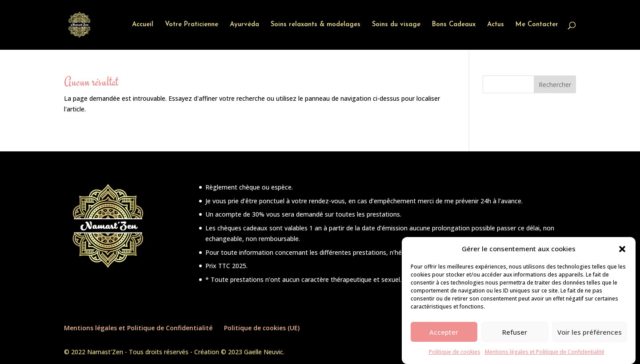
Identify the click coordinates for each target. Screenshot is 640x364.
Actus (496, 25)
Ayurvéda (244, 25)
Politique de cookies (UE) (262, 328)
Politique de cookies (455, 356)
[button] (622, 253)
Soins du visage (396, 25)
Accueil (143, 25)
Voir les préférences (590, 336)
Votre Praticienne (192, 25)
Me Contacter (537, 25)
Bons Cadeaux (454, 25)
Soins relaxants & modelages (316, 25)
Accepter (444, 336)
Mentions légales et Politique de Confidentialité (545, 356)
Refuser (515, 336)
